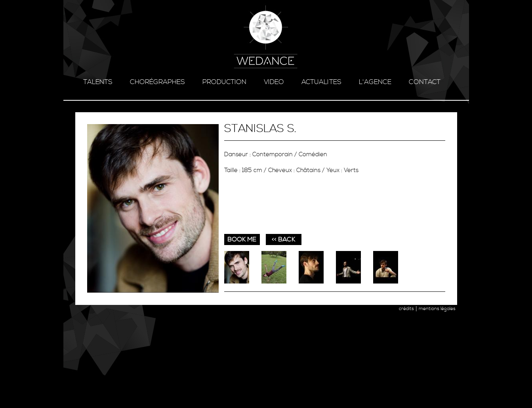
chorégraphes (157, 82)
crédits (406, 309)
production (224, 82)
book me (242, 239)
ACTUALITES (321, 82)
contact (425, 82)
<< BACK (283, 239)
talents (98, 82)
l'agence (375, 82)
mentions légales (437, 309)
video (274, 82)
